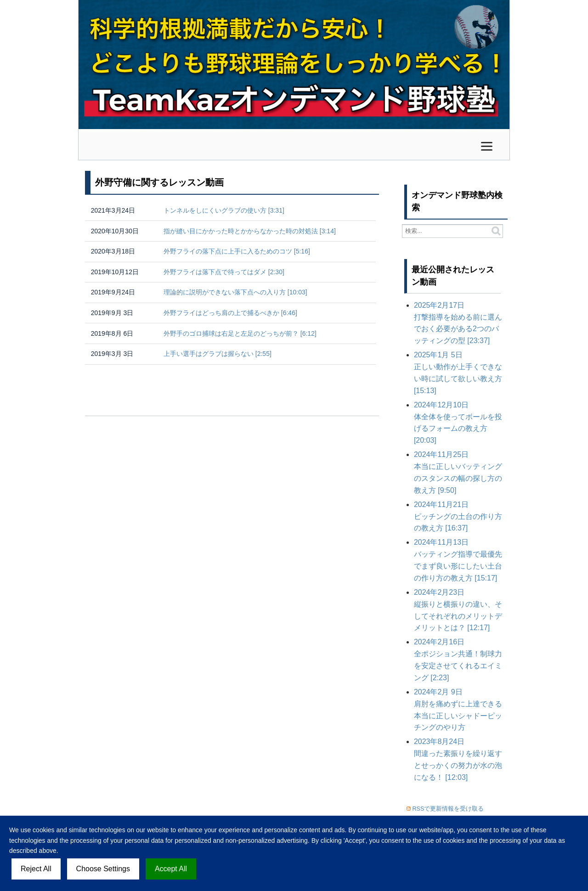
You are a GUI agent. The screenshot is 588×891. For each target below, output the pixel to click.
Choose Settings (103, 869)
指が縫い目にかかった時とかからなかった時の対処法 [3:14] (250, 231)
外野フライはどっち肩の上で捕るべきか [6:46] (230, 313)
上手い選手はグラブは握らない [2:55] (218, 354)
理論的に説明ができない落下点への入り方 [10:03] (235, 292)
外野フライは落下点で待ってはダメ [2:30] (224, 272)
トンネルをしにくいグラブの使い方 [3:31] (224, 210)
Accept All (171, 869)
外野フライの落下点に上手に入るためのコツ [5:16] (237, 251)
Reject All (36, 869)
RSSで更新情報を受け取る (448, 809)
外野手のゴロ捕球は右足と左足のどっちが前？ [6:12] (240, 333)
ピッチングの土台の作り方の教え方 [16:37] (458, 516)
